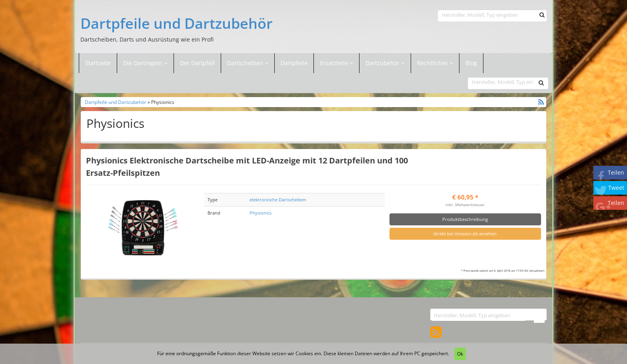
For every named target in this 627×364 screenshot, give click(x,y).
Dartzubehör (383, 63)
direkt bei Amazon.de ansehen (465, 234)
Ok (460, 354)
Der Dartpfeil (197, 63)
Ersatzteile (335, 63)
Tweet (616, 188)
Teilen (616, 172)
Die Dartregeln (145, 63)
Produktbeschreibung (465, 219)
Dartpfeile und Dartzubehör (177, 24)
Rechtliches (435, 63)
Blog (471, 63)
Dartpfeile (294, 63)
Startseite (98, 63)
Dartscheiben (246, 63)
